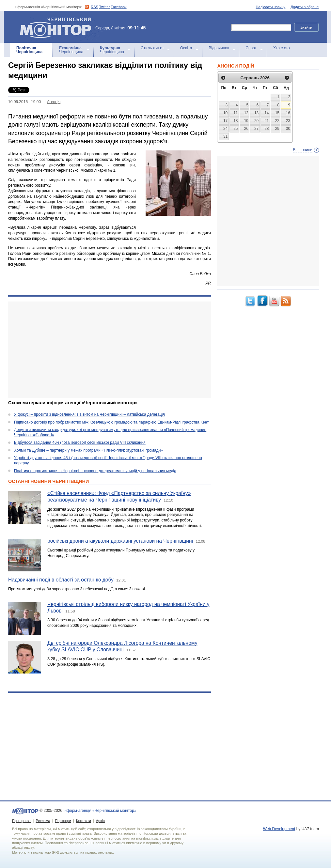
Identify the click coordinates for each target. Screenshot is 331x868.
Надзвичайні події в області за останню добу (61, 580)
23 (288, 121)
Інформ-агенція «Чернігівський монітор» (58, 27)
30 (288, 129)
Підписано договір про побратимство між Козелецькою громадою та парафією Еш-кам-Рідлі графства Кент (111, 422)
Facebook (118, 7)
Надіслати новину (271, 7)
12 (246, 113)
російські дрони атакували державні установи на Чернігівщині (120, 541)
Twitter (104, 7)
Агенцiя (54, 102)
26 (246, 129)
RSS (95, 7)
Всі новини (303, 150)
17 (225, 121)
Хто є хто (282, 48)
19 (246, 121)
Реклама (43, 821)
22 (277, 121)
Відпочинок (219, 48)
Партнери (63, 821)
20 (256, 121)
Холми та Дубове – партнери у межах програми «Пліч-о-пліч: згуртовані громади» (88, 450)
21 (267, 121)
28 (267, 129)
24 (225, 129)
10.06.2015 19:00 (24, 102)
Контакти (84, 821)
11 (236, 113)
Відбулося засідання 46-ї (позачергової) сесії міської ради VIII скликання (80, 442)
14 (267, 113)
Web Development (279, 829)
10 (225, 113)
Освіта (186, 48)
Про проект (21, 821)
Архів (100, 821)
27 (256, 129)
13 (256, 113)
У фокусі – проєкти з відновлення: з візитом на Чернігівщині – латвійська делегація (89, 414)
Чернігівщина (29, 50)
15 (277, 113)
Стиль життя (152, 48)
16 (288, 113)
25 (236, 129)
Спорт (251, 48)
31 (225, 136)
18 (236, 121)
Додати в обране (305, 7)
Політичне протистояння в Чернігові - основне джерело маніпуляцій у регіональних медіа (95, 471)
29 (277, 129)
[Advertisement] (110, 350)
